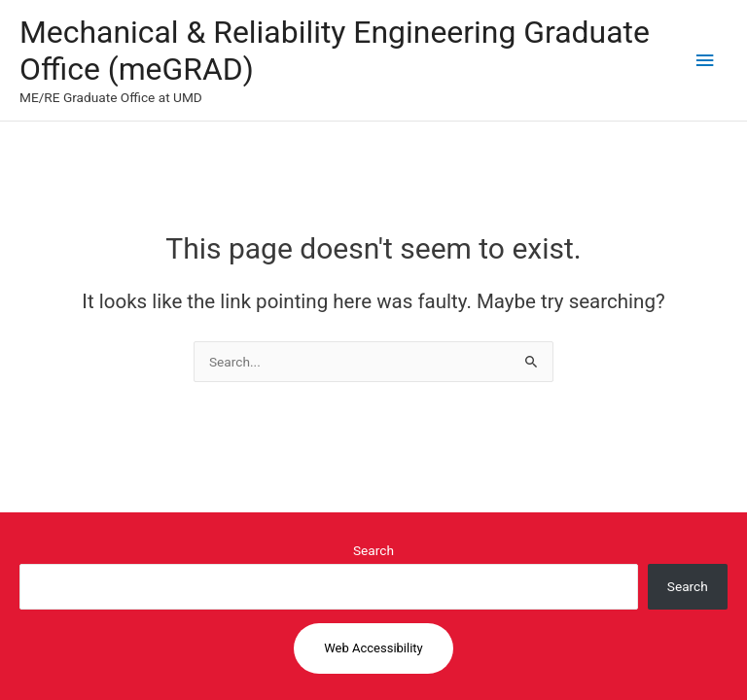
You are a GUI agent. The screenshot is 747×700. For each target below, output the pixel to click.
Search (373, 550)
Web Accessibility (373, 648)
